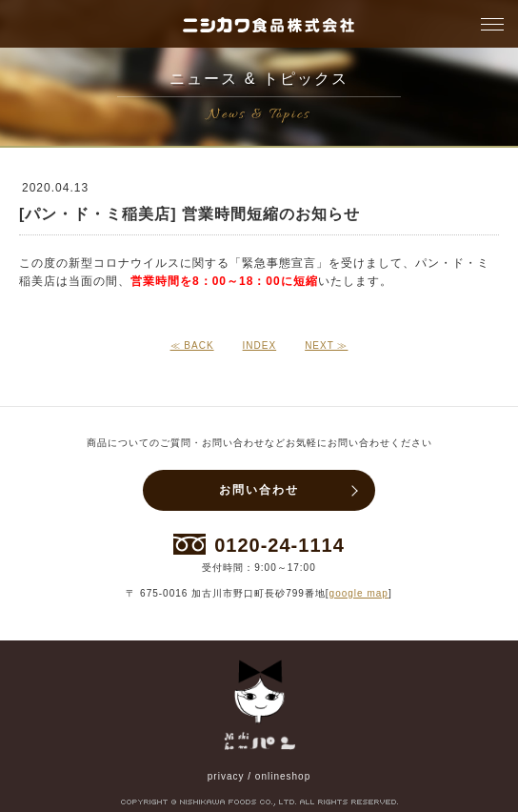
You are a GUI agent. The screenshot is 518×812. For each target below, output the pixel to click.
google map (359, 593)
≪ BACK (192, 345)
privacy (226, 776)
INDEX (260, 345)
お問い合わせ (259, 490)
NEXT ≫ (326, 345)
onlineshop (283, 776)
